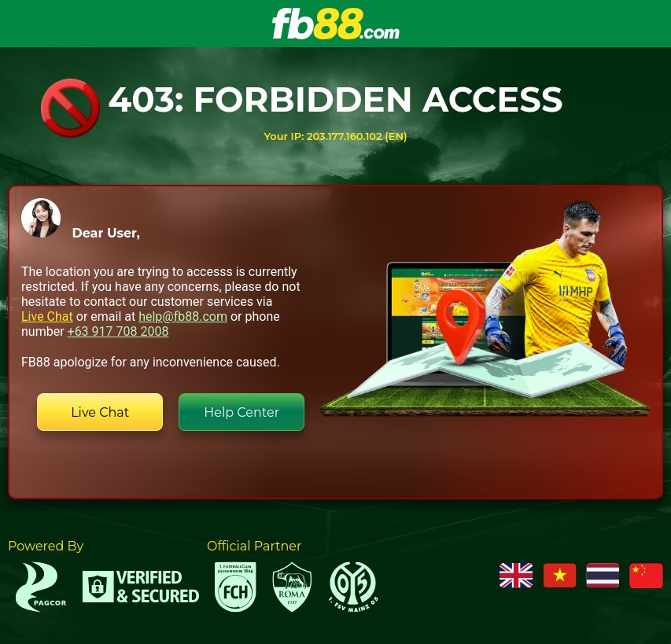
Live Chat (47, 316)
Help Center (241, 412)
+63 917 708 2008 (118, 331)
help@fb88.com (183, 316)
